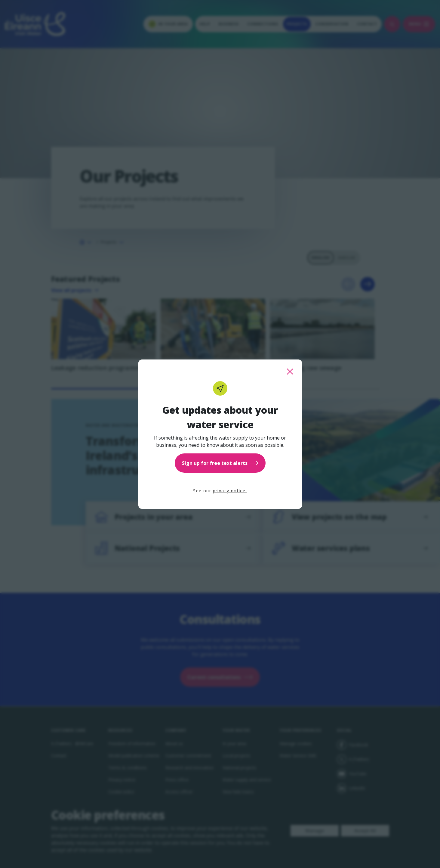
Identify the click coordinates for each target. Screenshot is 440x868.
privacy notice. (230, 491)
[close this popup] (290, 372)
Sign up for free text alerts (220, 463)
